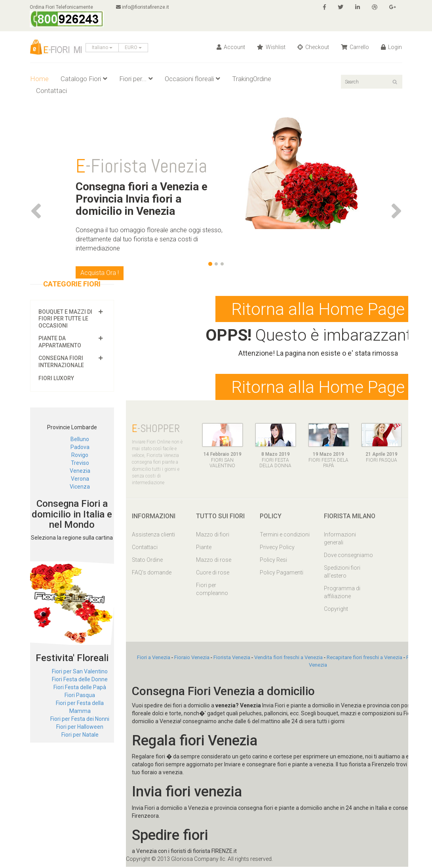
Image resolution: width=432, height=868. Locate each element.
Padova (80, 447)
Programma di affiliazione (342, 593)
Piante (204, 548)
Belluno (80, 439)
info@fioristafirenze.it (143, 7)
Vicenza (80, 487)
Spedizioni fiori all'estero (342, 573)
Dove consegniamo (348, 556)
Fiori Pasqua (80, 695)
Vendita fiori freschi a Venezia (288, 659)
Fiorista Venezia (232, 659)
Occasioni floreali (192, 79)
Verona (80, 479)
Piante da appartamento (60, 342)
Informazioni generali (340, 540)
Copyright (336, 610)
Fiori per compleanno (212, 590)
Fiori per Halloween (80, 727)
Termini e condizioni (285, 536)
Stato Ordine (147, 561)
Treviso (80, 463)
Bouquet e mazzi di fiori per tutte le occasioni (65, 319)
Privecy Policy (277, 548)
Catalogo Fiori (84, 79)
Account (231, 47)
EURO (133, 47)
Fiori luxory (56, 378)
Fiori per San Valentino (80, 671)
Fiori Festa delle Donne (80, 679)
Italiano (102, 47)
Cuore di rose (213, 574)
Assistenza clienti (153, 536)
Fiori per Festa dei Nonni (80, 719)
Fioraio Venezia (192, 659)
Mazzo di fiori (213, 536)
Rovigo (80, 455)
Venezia (80, 471)
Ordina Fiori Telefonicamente (67, 16)
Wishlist (271, 47)
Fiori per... (136, 79)
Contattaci (51, 91)
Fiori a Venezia (154, 659)
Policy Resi (273, 561)
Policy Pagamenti (282, 574)
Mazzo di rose (214, 561)
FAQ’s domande (152, 574)
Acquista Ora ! (100, 273)
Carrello (355, 47)
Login (391, 47)
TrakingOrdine (252, 79)
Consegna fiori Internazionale (61, 362)
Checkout (313, 47)
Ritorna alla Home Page (318, 309)
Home (39, 79)
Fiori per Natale (80, 735)
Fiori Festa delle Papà (80, 687)
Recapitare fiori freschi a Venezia (364, 659)
